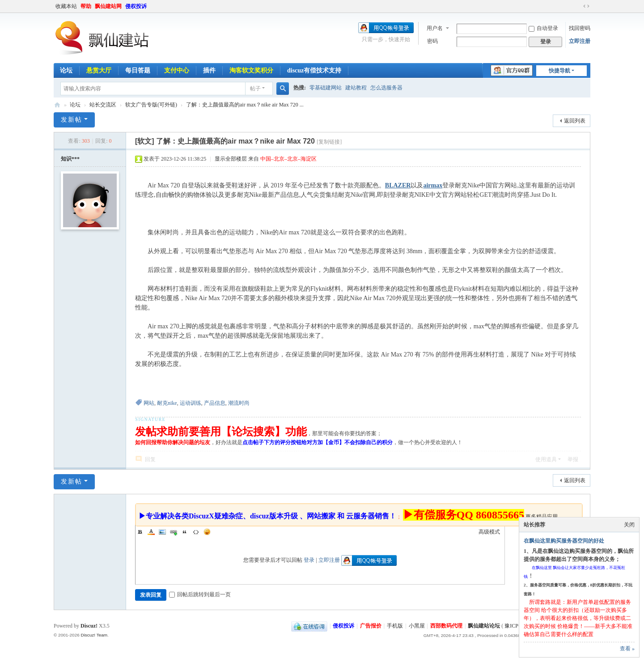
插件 (209, 70)
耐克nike (167, 403)
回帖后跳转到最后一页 (200, 594)
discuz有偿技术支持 (314, 70)
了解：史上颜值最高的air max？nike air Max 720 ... (245, 105)
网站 (149, 403)
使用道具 (546, 459)
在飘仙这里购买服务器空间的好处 (564, 541)
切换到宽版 (586, 6)
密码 (432, 41)
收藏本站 (66, 6)
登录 (309, 560)
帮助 (86, 6)
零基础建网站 (326, 88)
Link (174, 532)
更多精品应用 (542, 517)
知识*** (70, 159)
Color (151, 532)
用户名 (435, 28)
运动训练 (191, 403)
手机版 (395, 626)
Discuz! (89, 626)
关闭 (629, 525)
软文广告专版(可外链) (151, 105)
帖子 (255, 89)
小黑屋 (417, 626)
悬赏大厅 (99, 70)
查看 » (627, 649)
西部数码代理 (446, 626)
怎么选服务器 (386, 88)
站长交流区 (103, 105)
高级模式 (489, 532)
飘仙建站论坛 (57, 105)
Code (196, 532)
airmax (433, 185)
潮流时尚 (239, 403)
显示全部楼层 (231, 159)
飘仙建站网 (108, 6)
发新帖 (72, 120)
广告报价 (371, 626)
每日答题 (138, 70)
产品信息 (215, 403)
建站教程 (356, 88)
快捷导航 (559, 71)
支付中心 (177, 70)
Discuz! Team (94, 635)
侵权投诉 (136, 6)
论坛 (66, 70)
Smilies (207, 532)
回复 (150, 459)
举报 (573, 459)
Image (162, 532)
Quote (185, 532)
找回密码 (580, 28)
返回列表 (575, 121)
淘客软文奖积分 (251, 70)
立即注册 (580, 41)
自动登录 (543, 28)
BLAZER (398, 185)
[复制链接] (329, 142)
